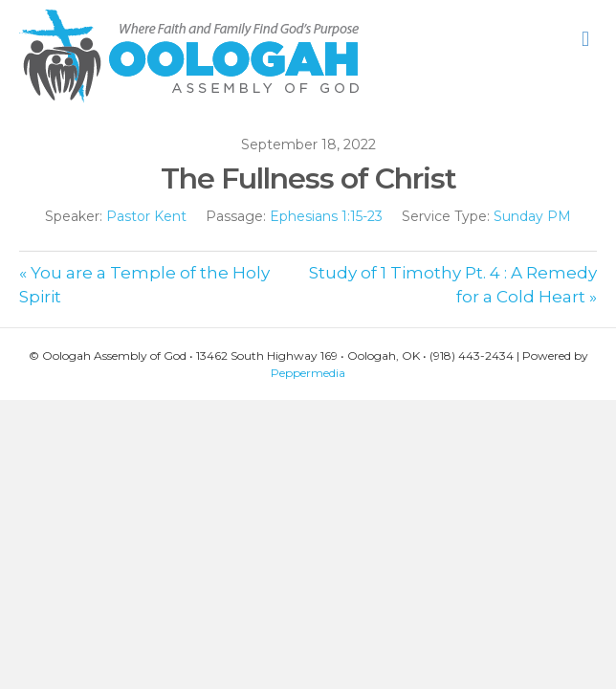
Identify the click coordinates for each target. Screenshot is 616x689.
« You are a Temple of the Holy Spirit (144, 285)
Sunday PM (532, 216)
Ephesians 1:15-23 (326, 216)
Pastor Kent (146, 216)
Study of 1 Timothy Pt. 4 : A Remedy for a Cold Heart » (453, 285)
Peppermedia (308, 373)
